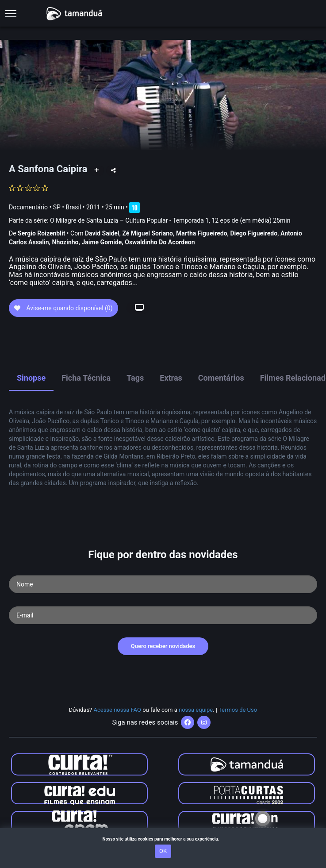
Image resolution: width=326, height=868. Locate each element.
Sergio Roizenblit (41, 233)
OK (163, 851)
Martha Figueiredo (202, 233)
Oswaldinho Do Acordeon (160, 242)
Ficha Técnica (86, 378)
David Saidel (102, 233)
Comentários (221, 378)
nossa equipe (196, 710)
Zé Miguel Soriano (148, 233)
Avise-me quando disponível (63, 308)
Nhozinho (65, 242)
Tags (135, 378)
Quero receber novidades (163, 646)
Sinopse (31, 378)
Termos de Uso (238, 710)
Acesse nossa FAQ (117, 710)
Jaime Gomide (102, 242)
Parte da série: (150, 221)
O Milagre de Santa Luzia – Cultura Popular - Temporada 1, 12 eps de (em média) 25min (170, 220)
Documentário (28, 207)
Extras (171, 378)
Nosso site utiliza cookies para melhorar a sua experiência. (163, 839)
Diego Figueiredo (254, 233)
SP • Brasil (67, 207)
